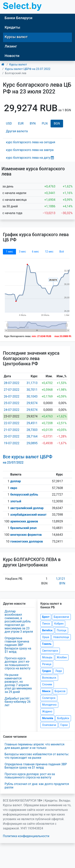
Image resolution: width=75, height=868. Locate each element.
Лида (58, 671)
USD (9, 123)
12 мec (49, 252)
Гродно (47, 671)
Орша (46, 637)
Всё (62, 252)
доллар (15, 481)
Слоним (47, 684)
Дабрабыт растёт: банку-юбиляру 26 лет (18, 702)
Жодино (47, 711)
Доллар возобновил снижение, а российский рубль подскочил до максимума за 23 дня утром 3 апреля (19, 622)
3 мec (22, 252)
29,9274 (32, 403)
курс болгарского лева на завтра (30, 150)
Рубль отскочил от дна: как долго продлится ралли (37, 786)
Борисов (60, 691)
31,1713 (32, 383)
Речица (47, 664)
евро (14, 488)
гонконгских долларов (26, 541)
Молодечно (49, 705)
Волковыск (49, 678)
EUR (21, 123)
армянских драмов (24, 521)
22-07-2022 (12, 423)
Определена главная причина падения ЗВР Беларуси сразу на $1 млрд (18, 645)
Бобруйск (63, 718)
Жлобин (62, 657)
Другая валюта (17, 131)
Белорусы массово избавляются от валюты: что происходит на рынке (37, 756)
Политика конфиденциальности (26, 836)
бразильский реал (23, 528)
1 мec (9, 252)
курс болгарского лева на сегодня (31, 142)
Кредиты (12, 27)
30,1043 (32, 396)
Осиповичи (49, 725)
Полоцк (62, 630)
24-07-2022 (12, 410)
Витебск (47, 630)
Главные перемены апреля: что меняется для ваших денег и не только (35, 746)
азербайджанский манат (28, 515)
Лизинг (11, 46)
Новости (12, 56)
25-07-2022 (12, 403)
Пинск (46, 624)
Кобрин (59, 624)
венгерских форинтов (26, 535)
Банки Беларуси (18, 18)
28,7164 (32, 436)
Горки (64, 725)
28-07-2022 (12, 383)
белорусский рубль (24, 495)
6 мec (35, 252)
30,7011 (32, 390)
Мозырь (47, 657)
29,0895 (32, 443)
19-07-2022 (12, 443)
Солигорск (49, 698)
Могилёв (48, 718)
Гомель (47, 644)
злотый (16, 501)
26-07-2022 (12, 396)
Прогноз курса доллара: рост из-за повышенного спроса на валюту (17, 663)
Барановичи (61, 617)
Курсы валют (16, 37)
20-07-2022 (12, 436)
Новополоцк (61, 637)
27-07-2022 (12, 390)
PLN (45, 123)
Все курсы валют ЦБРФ (28, 459)
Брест (46, 617)
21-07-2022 (12, 430)
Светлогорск (50, 651)
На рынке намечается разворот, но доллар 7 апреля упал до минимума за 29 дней (18, 683)
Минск (46, 691)
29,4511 (32, 423)
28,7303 (32, 430)
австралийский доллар (27, 508)
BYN (33, 123)
